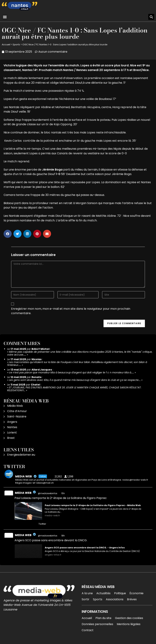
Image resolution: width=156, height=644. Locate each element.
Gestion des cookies (129, 618)
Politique (120, 593)
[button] (5, 17)
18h (63, 536)
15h (63, 493)
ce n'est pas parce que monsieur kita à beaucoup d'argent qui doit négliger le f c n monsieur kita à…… (71, 372)
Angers (12, 422)
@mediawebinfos (48, 493)
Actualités (103, 593)
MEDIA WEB (23, 493)
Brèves (132, 599)
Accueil (6, 45)
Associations (115, 599)
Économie (136, 593)
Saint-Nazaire (17, 416)
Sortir (86, 599)
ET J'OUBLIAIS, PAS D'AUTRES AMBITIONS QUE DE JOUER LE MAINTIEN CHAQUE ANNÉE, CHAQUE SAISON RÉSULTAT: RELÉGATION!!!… (74, 389)
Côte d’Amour (17, 411)
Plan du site (103, 618)
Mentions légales (129, 624)
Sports (16, 45)
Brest (11, 438)
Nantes (12, 427)
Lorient (12, 433)
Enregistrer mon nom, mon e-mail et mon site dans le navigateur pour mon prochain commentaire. (71, 311)
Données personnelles (97, 624)
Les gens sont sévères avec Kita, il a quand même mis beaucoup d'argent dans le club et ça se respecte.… (75, 380)
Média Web (15, 406)
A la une (87, 593)
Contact (88, 630)
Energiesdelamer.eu (21, 455)
